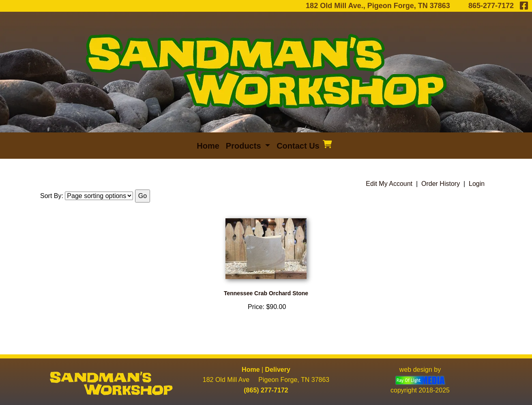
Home (251, 370)
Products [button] (245, 146)
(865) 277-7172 (266, 390)
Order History (441, 184)
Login (477, 184)
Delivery (278, 370)
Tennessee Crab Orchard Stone (266, 293)
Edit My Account (389, 184)
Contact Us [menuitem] (298, 146)
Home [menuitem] (208, 146)
